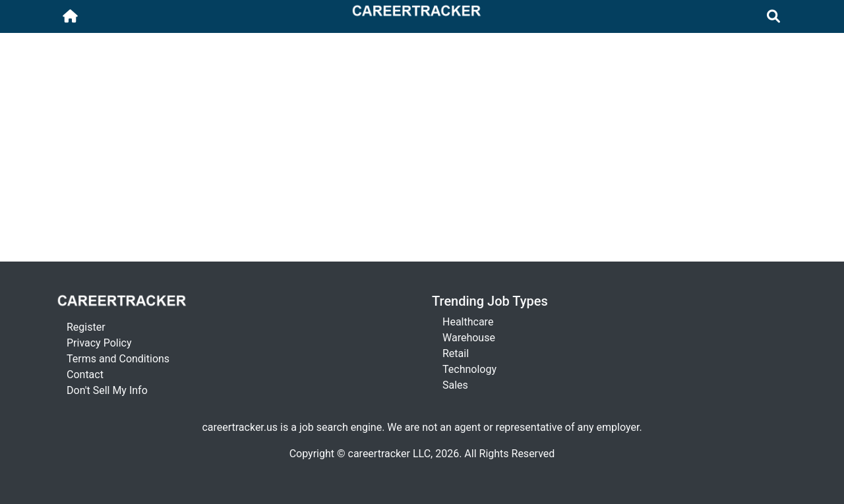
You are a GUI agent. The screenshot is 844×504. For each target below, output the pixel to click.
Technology (469, 369)
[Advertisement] (422, 64)
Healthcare (468, 322)
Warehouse (469, 338)
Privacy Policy (99, 343)
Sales (455, 385)
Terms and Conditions (118, 359)
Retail (456, 353)
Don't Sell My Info (107, 390)
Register (86, 327)
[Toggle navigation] (774, 16)
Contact (85, 375)
